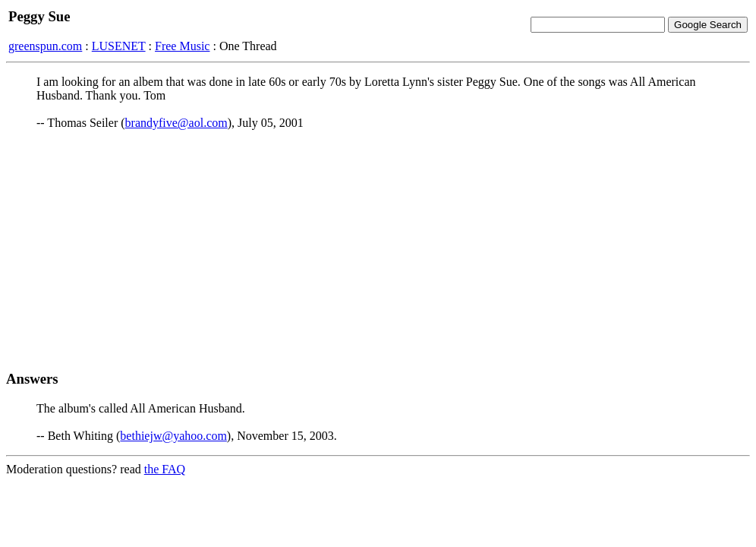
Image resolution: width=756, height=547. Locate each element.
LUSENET (119, 46)
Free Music (182, 46)
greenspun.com (45, 46)
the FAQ (165, 469)
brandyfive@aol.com (176, 123)
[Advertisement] (378, 250)
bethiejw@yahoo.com (173, 436)
